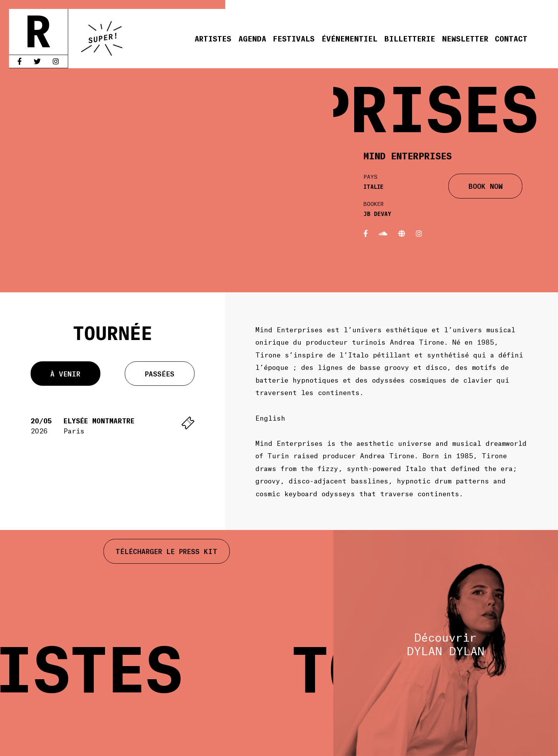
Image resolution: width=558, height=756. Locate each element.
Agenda (252, 38)
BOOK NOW (486, 186)
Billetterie (410, 38)
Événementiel (350, 38)
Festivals (294, 38)
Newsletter (465, 38)
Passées (160, 373)
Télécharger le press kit (166, 551)
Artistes (213, 38)
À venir (65, 373)
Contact (511, 38)
